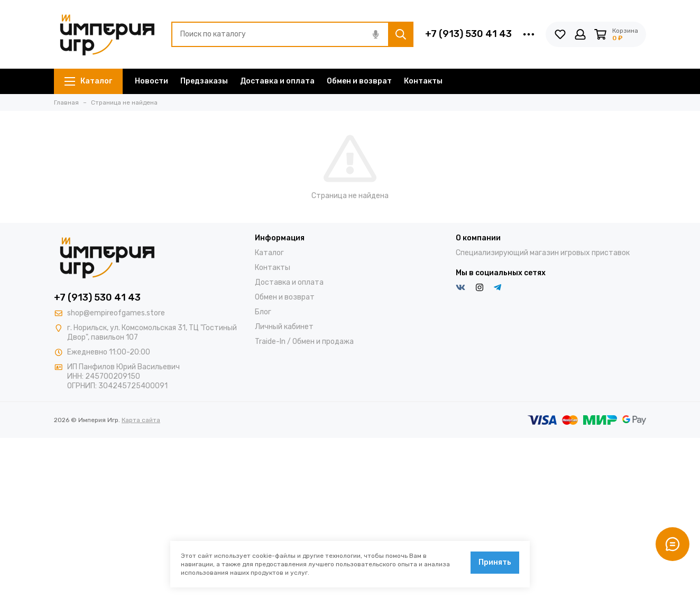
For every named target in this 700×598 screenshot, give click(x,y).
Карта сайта (141, 420)
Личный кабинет (284, 327)
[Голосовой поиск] (375, 34)
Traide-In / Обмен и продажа (304, 342)
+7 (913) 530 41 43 (468, 34)
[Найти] (401, 34)
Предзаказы (204, 81)
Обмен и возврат (359, 81)
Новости (151, 81)
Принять (495, 562)
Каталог (88, 81)
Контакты (423, 81)
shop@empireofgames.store (116, 313)
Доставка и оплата (277, 81)
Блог (263, 312)
